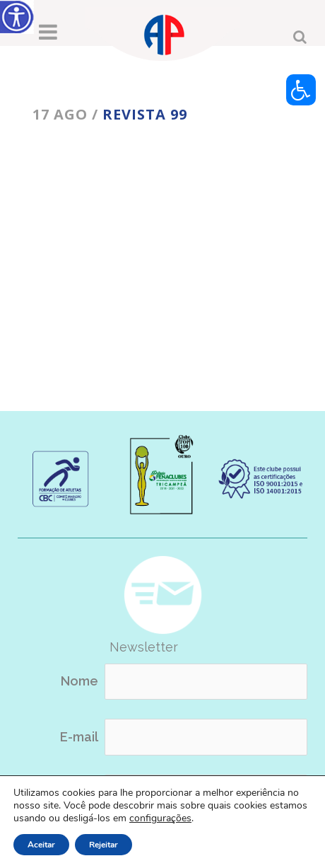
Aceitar (41, 845)
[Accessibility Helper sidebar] (17, 17)
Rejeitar (104, 845)
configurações (160, 818)
